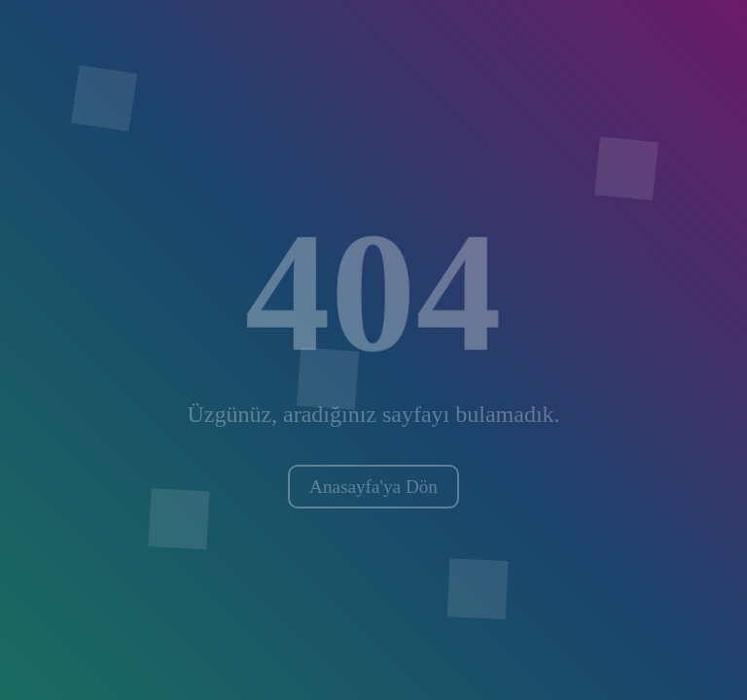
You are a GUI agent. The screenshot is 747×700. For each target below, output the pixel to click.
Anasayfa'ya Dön (373, 487)
